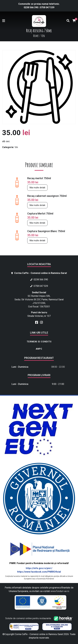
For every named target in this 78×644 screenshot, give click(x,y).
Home (36, 36)
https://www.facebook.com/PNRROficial (39, 572)
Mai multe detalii (37, 188)
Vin (16, 147)
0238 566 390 (31, 7)
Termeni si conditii (39, 342)
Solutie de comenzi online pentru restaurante (39, 618)
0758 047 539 (47, 7)
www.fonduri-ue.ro (60, 591)
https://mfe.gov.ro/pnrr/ (39, 568)
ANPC (39, 349)
